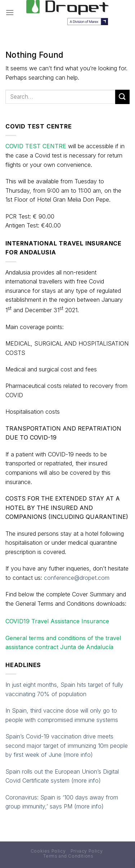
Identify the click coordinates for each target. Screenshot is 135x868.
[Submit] (122, 97)
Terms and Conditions (68, 856)
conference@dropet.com (77, 578)
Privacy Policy (87, 851)
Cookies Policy (48, 851)
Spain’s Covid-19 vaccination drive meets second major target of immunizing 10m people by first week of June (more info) (67, 745)
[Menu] (10, 12)
